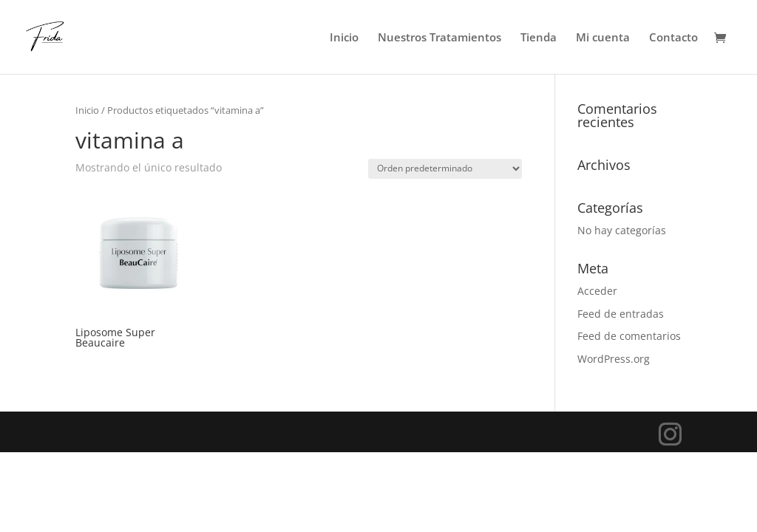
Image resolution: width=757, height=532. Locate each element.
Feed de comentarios (629, 336)
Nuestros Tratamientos (439, 38)
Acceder (597, 291)
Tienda (539, 38)
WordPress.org (614, 359)
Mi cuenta (603, 38)
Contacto (673, 38)
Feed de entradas (621, 314)
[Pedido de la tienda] (445, 169)
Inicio (344, 38)
